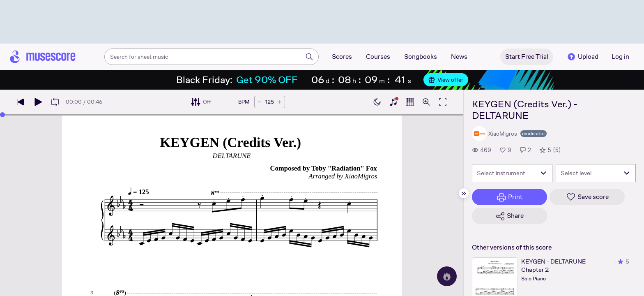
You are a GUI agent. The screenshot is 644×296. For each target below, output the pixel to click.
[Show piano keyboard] (393, 102)
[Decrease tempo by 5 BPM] (260, 102)
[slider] (2, 115)
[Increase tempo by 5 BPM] (280, 102)
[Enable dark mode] (377, 102)
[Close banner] (632, 80)
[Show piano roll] (410, 102)
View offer (446, 80)
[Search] (309, 57)
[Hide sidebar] (464, 193)
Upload (582, 57)
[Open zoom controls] (426, 102)
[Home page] (43, 57)
